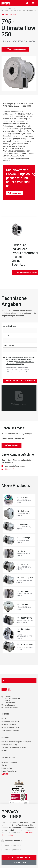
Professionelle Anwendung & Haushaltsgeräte (16, 742)
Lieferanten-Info (7, 768)
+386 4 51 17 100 (10, 703)
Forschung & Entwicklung (9, 762)
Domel (4, 9)
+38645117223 (10, 469)
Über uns (4, 765)
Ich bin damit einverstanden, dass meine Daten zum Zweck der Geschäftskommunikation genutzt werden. (20, 361)
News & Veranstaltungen (9, 771)
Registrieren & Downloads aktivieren (20, 381)
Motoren (4, 718)
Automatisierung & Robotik (10, 730)
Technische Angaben (15, 49)
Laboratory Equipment (9, 724)
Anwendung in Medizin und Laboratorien (14, 748)
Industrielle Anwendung (9, 745)
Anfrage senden (15, 193)
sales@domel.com (10, 705)
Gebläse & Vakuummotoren (16, 9)
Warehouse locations (11, 708)
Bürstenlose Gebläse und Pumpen (12, 10)
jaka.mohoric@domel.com (15, 466)
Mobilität (4, 751)
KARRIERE (5, 774)
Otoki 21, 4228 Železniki (12, 699)
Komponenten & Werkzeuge (10, 727)
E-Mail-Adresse (9, 346)
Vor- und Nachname (10, 326)
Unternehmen (8, 336)
